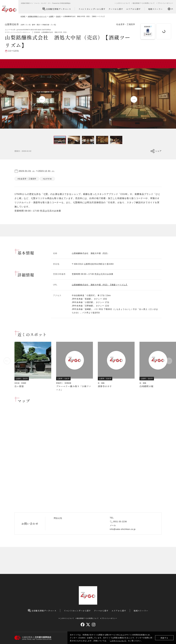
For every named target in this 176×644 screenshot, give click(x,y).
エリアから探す (133, 9)
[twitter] (88, 625)
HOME (23, 16)
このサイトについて (118, 641)
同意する (164, 638)
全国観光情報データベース (57, 9)
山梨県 (51, 16)
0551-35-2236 (120, 522)
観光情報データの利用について (144, 3)
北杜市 (58, 16)
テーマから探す (116, 9)
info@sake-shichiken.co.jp (123, 529)
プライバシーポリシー (165, 3)
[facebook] (83, 625)
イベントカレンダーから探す (92, 9)
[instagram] (93, 625)
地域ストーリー (155, 9)
